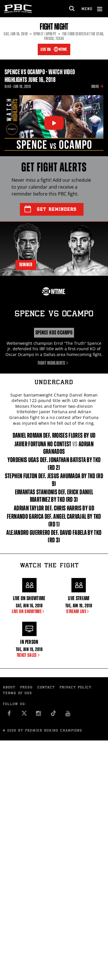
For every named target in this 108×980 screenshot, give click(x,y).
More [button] (95, 87)
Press (26, 688)
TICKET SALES (29, 655)
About (9, 688)
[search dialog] (72, 9)
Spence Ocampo (54, 314)
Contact (46, 688)
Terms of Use (18, 693)
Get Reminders (51, 209)
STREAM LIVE (79, 611)
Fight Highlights (54, 363)
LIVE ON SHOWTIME (29, 611)
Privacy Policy (76, 688)
